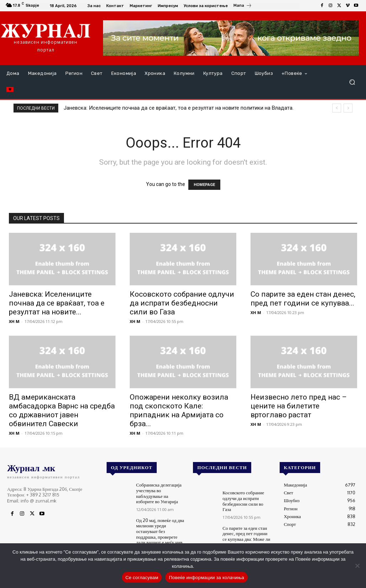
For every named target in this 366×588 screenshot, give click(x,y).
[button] (352, 82)
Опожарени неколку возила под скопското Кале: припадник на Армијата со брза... (179, 410)
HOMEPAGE (204, 185)
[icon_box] (243, 6)
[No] (357, 566)
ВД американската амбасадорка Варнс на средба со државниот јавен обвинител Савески (62, 410)
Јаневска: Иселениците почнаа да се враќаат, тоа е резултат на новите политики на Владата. (179, 108)
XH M (14, 321)
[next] (348, 108)
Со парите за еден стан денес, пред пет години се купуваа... (303, 299)
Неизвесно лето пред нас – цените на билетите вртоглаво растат (299, 406)
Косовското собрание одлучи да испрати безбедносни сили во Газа (182, 303)
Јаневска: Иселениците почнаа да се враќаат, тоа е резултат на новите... (57, 303)
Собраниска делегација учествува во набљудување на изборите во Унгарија (159, 493)
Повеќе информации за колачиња (206, 578)
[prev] (337, 108)
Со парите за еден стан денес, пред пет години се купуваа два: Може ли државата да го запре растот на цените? (246, 539)
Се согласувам (142, 578)
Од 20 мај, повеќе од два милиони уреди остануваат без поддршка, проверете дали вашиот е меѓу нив (160, 531)
